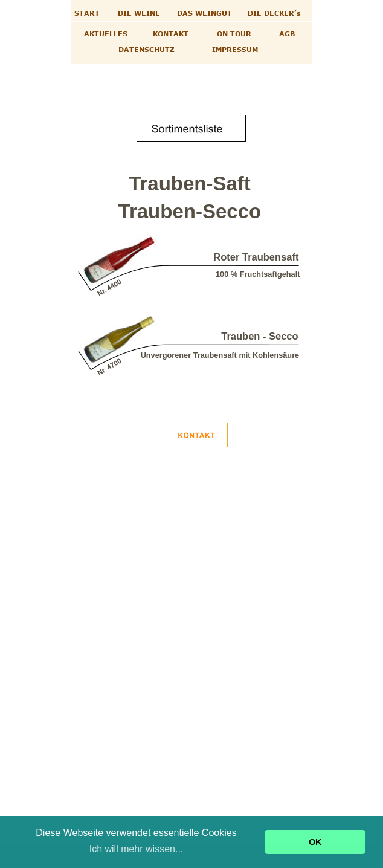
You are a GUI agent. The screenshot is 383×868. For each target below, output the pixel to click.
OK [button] (315, 842)
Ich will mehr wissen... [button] (137, 849)
